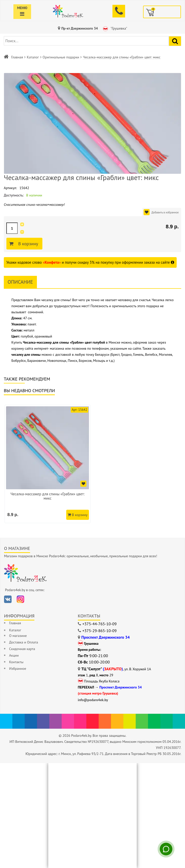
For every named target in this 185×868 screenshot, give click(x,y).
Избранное (18, 669)
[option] (48, 464)
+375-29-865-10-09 (100, 631)
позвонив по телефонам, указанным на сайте (107, 348)
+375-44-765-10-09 (100, 624)
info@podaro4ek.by (93, 700)
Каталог (33, 57)
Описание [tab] (20, 282)
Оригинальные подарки (61, 57)
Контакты (16, 662)
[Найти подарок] (175, 41)
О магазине (18, 636)
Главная (17, 57)
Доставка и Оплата (24, 642)
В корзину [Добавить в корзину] (27, 244)
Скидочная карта (22, 649)
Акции (14, 655)
